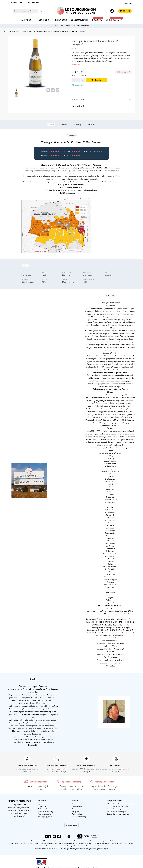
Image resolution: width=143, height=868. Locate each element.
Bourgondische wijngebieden (117, 809)
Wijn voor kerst (77, 814)
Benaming (78, 124)
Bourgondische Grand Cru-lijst (117, 806)
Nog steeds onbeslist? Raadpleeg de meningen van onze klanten (104, 788)
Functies (64, 124)
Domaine (91, 124)
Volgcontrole (42, 806)
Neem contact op (71, 825)
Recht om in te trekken (45, 809)
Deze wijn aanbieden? (102, 106)
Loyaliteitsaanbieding (44, 804)
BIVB (113, 666)
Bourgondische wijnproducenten (118, 814)
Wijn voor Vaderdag (79, 817)
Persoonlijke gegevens (45, 817)
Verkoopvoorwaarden (45, 814)
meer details (76, 64)
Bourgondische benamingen (116, 811)
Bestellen (97, 80)
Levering (102, 93)
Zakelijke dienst (77, 806)
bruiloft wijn (76, 809)
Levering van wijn (78, 804)
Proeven (51, 124)
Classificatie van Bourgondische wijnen (120, 804)
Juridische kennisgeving (45, 811)
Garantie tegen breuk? (102, 99)
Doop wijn (76, 811)
